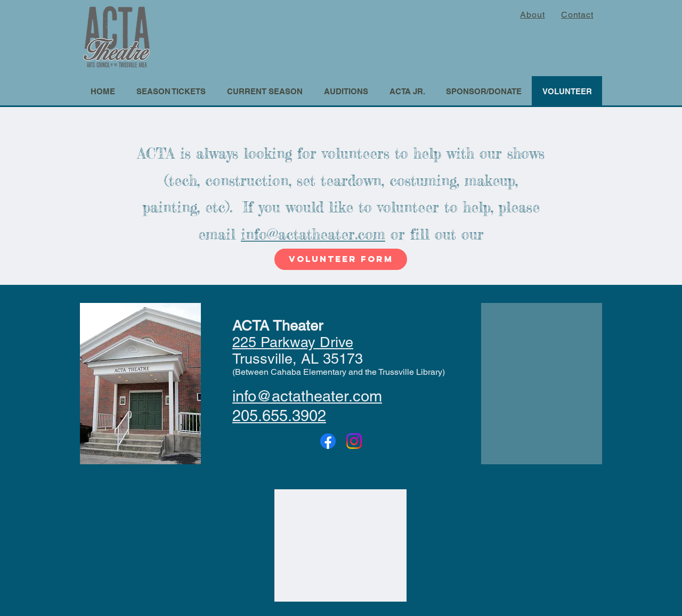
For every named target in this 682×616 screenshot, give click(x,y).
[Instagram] (354, 441)
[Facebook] (328, 441)
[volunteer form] (341, 259)
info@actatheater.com (313, 235)
